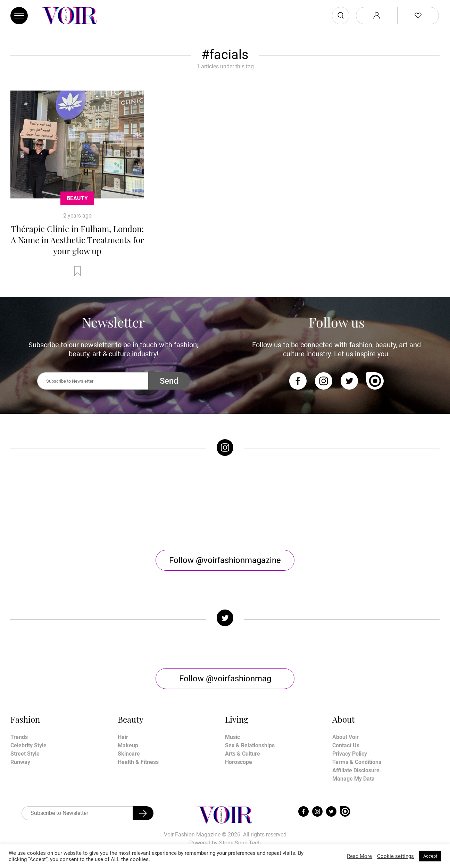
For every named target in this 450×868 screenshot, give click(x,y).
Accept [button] (430, 856)
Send (169, 381)
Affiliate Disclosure (356, 770)
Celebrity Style (28, 745)
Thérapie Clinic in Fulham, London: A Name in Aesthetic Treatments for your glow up (77, 240)
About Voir (345, 737)
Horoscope (239, 762)
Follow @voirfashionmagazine (225, 560)
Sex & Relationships (250, 745)
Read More (359, 856)
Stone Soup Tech (240, 843)
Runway (20, 762)
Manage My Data (353, 779)
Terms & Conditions (357, 762)
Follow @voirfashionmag (225, 679)
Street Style (25, 754)
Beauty (77, 198)
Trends (19, 737)
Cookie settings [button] (395, 856)
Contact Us (346, 745)
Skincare (129, 754)
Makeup (128, 745)
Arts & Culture (243, 754)
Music (232, 737)
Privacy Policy (350, 754)
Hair (123, 737)
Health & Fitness (138, 762)
